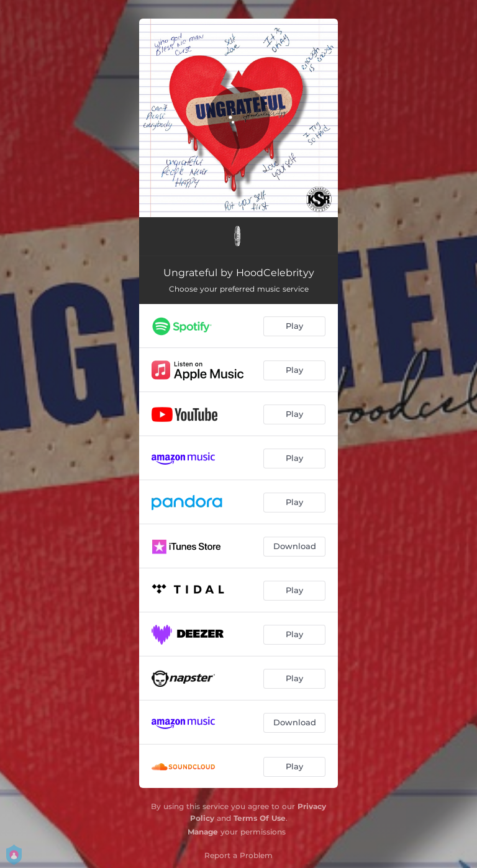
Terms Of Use (260, 818)
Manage (203, 832)
